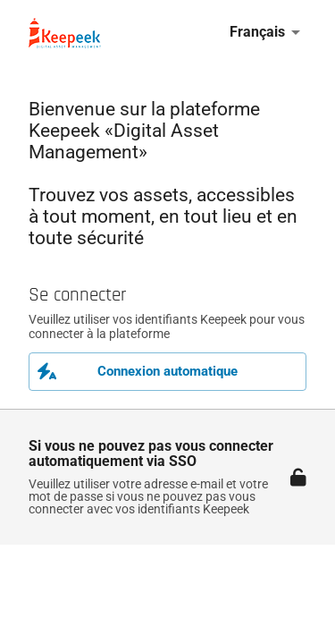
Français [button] (257, 32)
